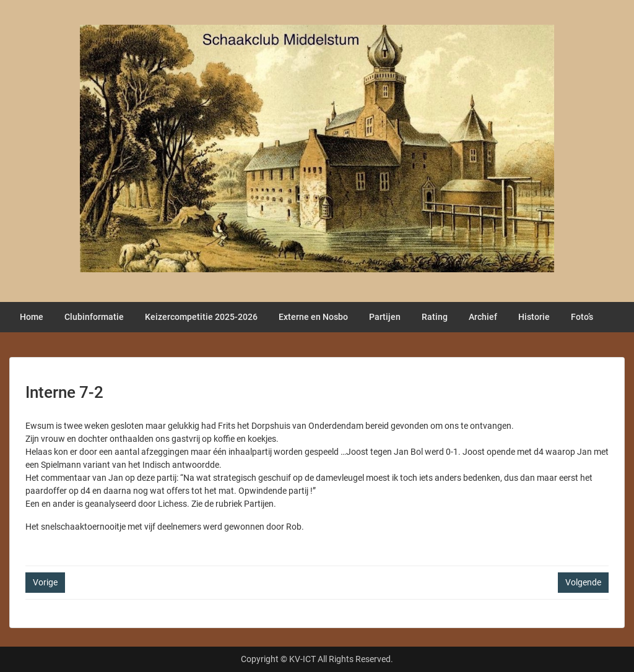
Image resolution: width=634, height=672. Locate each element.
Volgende (583, 582)
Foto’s (582, 317)
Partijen (385, 317)
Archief (483, 317)
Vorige (45, 582)
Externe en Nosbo (313, 317)
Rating (435, 317)
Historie (534, 317)
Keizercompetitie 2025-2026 (201, 317)
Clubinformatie (94, 317)
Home (32, 317)
